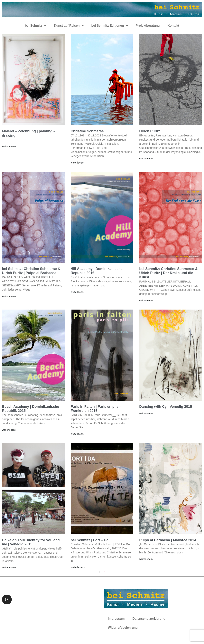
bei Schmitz (36, 26)
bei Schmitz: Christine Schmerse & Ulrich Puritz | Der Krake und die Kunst (168, 273)
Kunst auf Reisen (69, 26)
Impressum (116, 619)
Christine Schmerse (87, 131)
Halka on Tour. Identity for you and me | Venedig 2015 (31, 542)
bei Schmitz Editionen (110, 26)
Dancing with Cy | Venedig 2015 (166, 407)
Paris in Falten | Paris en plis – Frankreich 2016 (96, 409)
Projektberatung (148, 26)
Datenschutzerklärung (149, 619)
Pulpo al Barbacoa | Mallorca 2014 (168, 540)
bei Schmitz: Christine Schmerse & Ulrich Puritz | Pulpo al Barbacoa (31, 271)
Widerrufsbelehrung (123, 628)
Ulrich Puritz (150, 131)
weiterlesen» (9, 146)
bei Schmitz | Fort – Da (90, 540)
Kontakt (173, 26)
